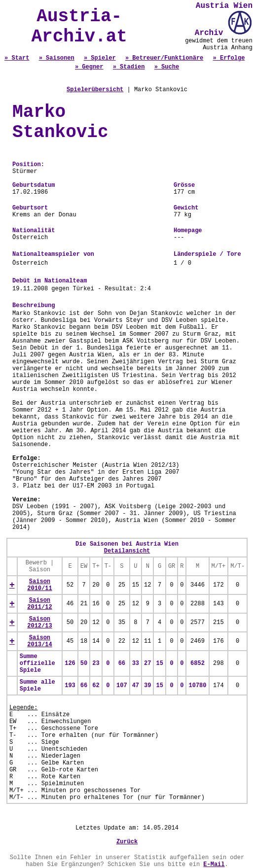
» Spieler (100, 58)
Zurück (127, 842)
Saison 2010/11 (39, 585)
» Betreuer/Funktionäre (164, 58)
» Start (17, 58)
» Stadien (129, 67)
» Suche (167, 67)
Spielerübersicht (95, 90)
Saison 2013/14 (39, 641)
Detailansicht (127, 551)
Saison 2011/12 (39, 604)
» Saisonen (57, 58)
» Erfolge (229, 58)
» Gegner (89, 67)
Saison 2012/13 (39, 623)
